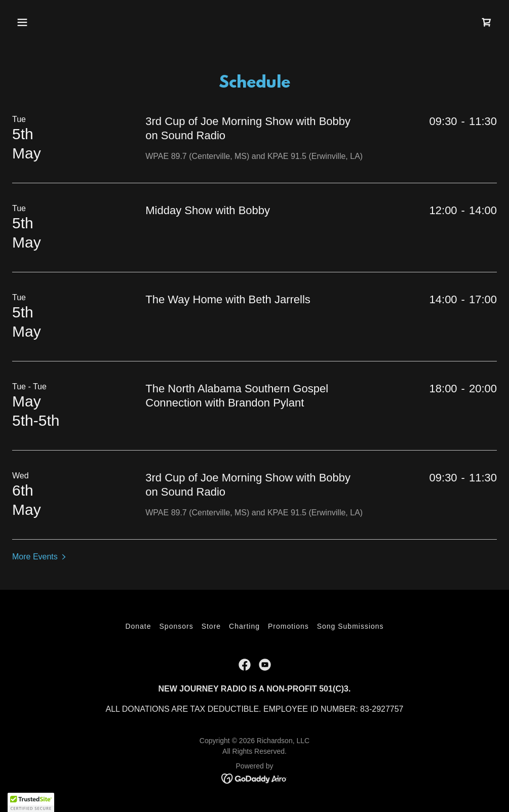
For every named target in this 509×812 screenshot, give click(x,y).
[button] (22, 22)
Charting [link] (244, 626)
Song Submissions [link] (350, 626)
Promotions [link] (288, 626)
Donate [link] (138, 626)
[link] (487, 22)
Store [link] (211, 626)
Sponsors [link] (177, 626)
